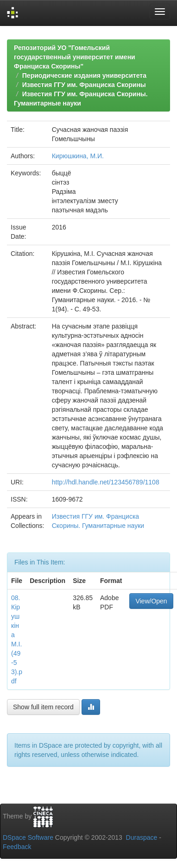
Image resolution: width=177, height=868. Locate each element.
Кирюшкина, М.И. (78, 156)
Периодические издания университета (84, 75)
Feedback (17, 847)
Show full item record (43, 707)
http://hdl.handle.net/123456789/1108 (106, 482)
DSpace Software (28, 837)
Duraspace (142, 837)
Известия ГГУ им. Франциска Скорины (84, 85)
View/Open (151, 601)
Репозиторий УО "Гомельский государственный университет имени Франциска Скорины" (75, 57)
